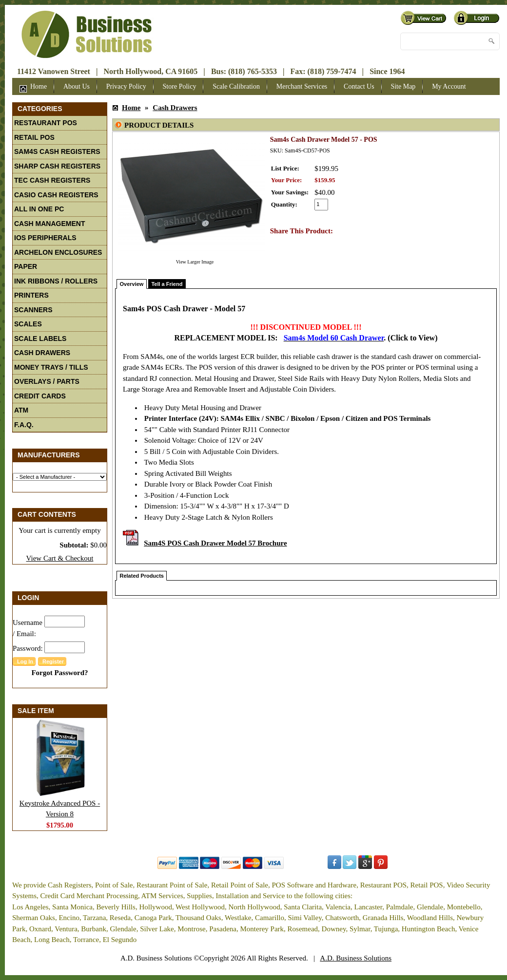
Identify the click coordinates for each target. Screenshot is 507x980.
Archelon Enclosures (58, 252)
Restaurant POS (46, 123)
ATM (21, 410)
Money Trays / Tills (51, 367)
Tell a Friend (167, 284)
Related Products (142, 576)
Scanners (33, 310)
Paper (26, 266)
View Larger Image (195, 262)
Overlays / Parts (47, 381)
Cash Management (49, 224)
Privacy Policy (126, 86)
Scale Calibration (236, 86)
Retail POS (34, 137)
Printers (31, 295)
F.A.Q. (24, 425)
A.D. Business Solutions (356, 958)
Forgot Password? (59, 673)
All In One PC (39, 209)
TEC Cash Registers (52, 180)
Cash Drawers (42, 353)
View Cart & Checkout (60, 558)
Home (33, 88)
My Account (449, 86)
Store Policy (180, 86)
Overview (132, 284)
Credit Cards (40, 396)
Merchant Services (302, 86)
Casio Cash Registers (56, 195)
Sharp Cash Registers (57, 166)
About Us (77, 86)
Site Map (403, 86)
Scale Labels (40, 339)
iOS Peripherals (45, 238)
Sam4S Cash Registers (57, 151)
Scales (28, 324)
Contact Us (359, 86)
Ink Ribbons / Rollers (56, 281)
